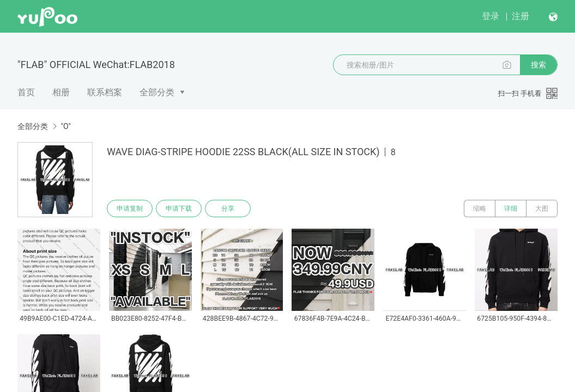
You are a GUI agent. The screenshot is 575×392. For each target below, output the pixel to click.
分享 (228, 209)
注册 (520, 16)
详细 (511, 209)
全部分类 (157, 92)
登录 (491, 16)
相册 (61, 92)
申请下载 (179, 209)
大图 (542, 209)
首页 (26, 92)
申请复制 (130, 209)
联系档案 (105, 92)
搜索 (538, 65)
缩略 (480, 209)
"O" (66, 126)
